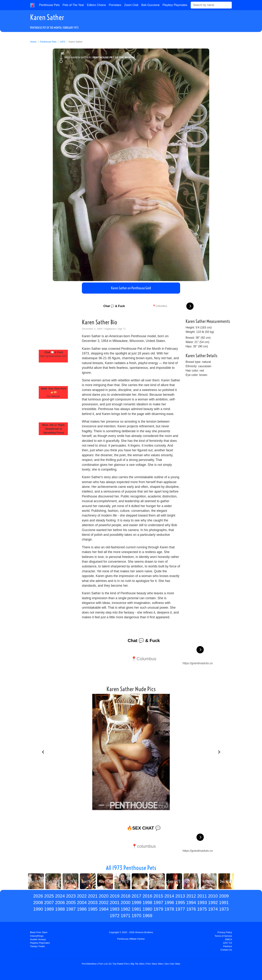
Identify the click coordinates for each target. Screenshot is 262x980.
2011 (202, 896)
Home (33, 42)
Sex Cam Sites (173, 964)
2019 (115, 896)
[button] (43, 752)
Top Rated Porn (121, 964)
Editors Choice (96, 5)
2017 (136, 896)
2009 (224, 896)
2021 (93, 896)
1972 (115, 916)
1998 (147, 903)
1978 (169, 909)
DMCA (229, 939)
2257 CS (227, 943)
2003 (93, 903)
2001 (115, 903)
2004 (82, 903)
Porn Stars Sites (154, 964)
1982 (125, 909)
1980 (147, 909)
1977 (180, 909)
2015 (158, 896)
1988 (60, 909)
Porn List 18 (105, 964)
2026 (38, 896)
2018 (125, 896)
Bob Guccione (151, 5)
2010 (213, 896)
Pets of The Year (73, 5)
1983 (115, 909)
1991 (224, 903)
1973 (63, 42)
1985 (93, 909)
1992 (213, 903)
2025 (49, 896)
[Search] (211, 5)
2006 (60, 903)
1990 (38, 909)
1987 (71, 909)
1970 (136, 916)
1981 (136, 909)
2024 (60, 896)
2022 (82, 896)
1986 (82, 909)
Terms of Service (223, 936)
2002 (104, 903)
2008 (38, 903)
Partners (228, 946)
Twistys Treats (37, 946)
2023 (71, 896)
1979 (158, 909)
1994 (191, 903)
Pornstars (115, 5)
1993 (202, 903)
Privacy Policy (225, 932)
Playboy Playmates (175, 5)
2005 (71, 903)
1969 (147, 916)
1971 (125, 916)
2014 (169, 896)
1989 (49, 909)
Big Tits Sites (138, 964)
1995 (180, 903)
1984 (104, 909)
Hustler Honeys (38, 939)
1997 (158, 903)
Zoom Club (131, 5)
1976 (191, 909)
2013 (180, 896)
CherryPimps (37, 936)
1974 (213, 909)
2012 (191, 896)
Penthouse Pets (49, 5)
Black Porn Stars (39, 932)
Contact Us (226, 950)
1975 (202, 909)
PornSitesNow (89, 964)
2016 (147, 896)
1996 (169, 903)
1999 (136, 903)
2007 (49, 903)
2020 (104, 896)
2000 (125, 903)
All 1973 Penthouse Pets (131, 868)
